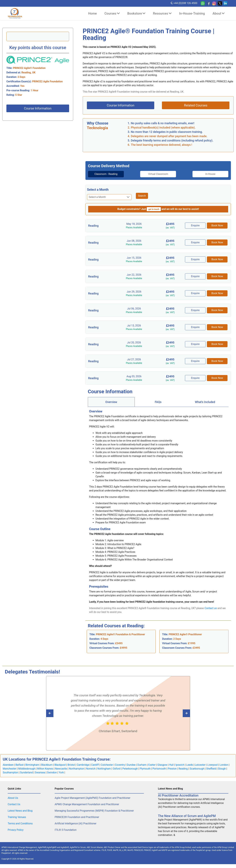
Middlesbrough (27, 769)
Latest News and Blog (20, 811)
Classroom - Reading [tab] (104, 174)
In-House (212, 174)
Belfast (20, 765)
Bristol (71, 765)
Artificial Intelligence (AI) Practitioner (76, 823)
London (224, 765)
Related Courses (196, 105)
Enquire (196, 225)
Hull (171, 765)
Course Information (38, 108)
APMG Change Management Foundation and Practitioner (87, 804)
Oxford (117, 769)
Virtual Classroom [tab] (158, 174)
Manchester (10, 769)
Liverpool (212, 765)
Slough (222, 769)
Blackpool (60, 765)
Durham (142, 765)
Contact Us (14, 804)
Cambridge (83, 765)
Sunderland (26, 772)
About (218, 13)
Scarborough (197, 769)
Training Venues (17, 817)
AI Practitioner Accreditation (178, 795)
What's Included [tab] (205, 402)
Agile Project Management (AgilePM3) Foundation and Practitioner (93, 798)
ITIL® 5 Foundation (66, 830)
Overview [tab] (111, 402)
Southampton (10, 772)
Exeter (152, 765)
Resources (162, 13)
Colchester (107, 765)
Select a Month (98, 190)
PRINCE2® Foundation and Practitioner (77, 817)
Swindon (52, 772)
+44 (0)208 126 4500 (184, 3)
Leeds (190, 765)
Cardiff (95, 765)
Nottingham (104, 769)
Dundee (131, 765)
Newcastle (61, 769)
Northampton (76, 769)
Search (142, 196)
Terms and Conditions (20, 823)
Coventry (120, 765)
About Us (13, 798)
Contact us (211, 608)
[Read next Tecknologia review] (57, 713)
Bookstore (136, 13)
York (61, 772)
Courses (112, 13)
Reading (183, 769)
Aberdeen (8, 765)
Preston (172, 769)
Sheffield (211, 769)
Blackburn (47, 765)
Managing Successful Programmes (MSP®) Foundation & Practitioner (94, 811)
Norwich (91, 769)
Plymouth (145, 769)
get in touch (154, 209)
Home (92, 13)
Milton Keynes (45, 769)
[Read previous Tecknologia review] (179, 713)
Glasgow (162, 765)
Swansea (40, 772)
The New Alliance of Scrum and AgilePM (187, 816)
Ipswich (180, 765)
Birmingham (32, 765)
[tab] (104, 174)
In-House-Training (192, 13)
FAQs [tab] (158, 402)
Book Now (217, 225)
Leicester (200, 765)
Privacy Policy (16, 830)
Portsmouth (159, 769)
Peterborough (130, 769)
